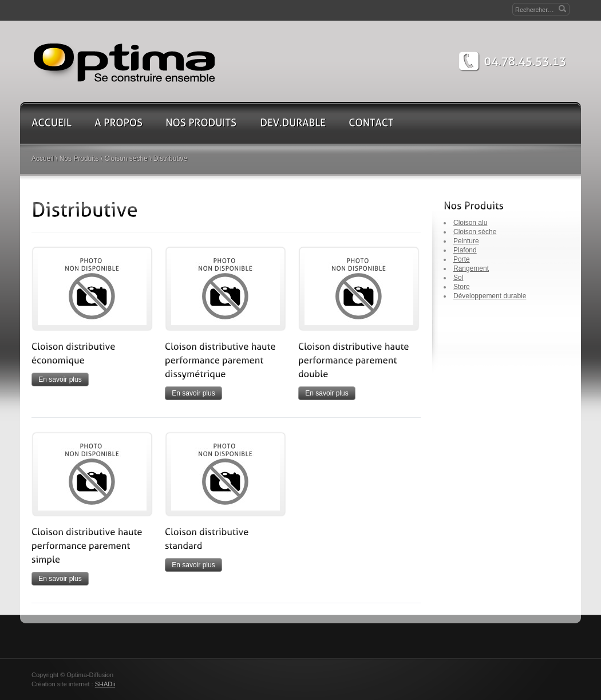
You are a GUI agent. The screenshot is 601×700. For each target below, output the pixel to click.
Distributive (170, 159)
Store (462, 287)
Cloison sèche (126, 159)
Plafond (465, 250)
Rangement (471, 268)
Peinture (466, 241)
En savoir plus (60, 379)
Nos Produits (79, 159)
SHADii (105, 684)
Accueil (43, 159)
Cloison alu (470, 223)
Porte (462, 259)
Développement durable (490, 296)
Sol (458, 278)
